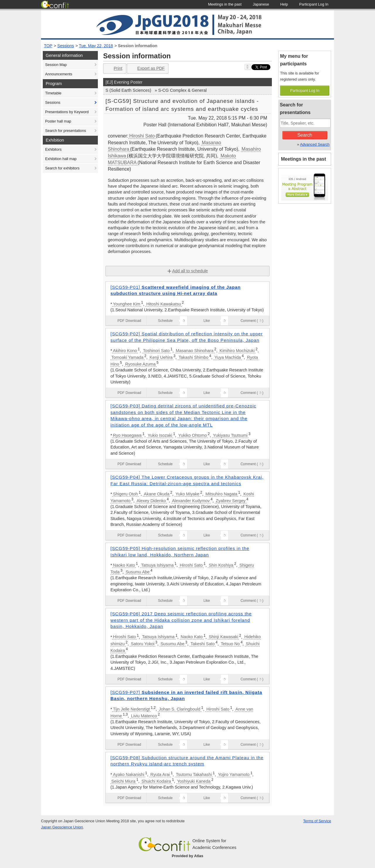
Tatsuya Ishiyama (157, 565)
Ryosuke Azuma (140, 364)
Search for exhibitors (62, 168)
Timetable (53, 93)
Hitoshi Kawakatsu (163, 304)
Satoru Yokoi (143, 644)
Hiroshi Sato (142, 136)
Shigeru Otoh (126, 494)
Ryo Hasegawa (127, 435)
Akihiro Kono (125, 351)
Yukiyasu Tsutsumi (230, 435)
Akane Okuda (157, 494)
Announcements (59, 74)
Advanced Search (315, 144)
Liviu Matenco (144, 716)
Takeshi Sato (202, 644)
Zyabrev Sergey (231, 501)
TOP (48, 46)
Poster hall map (58, 121)
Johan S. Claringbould (180, 709)
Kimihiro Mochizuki (237, 351)
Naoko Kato (124, 565)
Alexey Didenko (151, 501)
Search (305, 135)
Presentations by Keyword (67, 112)
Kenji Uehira (161, 357)
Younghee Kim (127, 304)
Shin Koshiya (221, 565)
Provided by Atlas (187, 856)
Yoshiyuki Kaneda (194, 781)
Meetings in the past (304, 159)
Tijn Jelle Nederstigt (132, 709)
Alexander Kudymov (191, 501)
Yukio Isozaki (160, 435)
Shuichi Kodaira (156, 781)
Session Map (56, 65)
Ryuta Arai (160, 774)
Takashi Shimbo (194, 357)
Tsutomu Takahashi (194, 774)
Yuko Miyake (187, 494)
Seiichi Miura (123, 781)
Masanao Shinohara (195, 351)
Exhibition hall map (61, 159)
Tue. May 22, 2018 (96, 46)
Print (114, 68)
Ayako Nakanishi (129, 774)
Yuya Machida (228, 357)
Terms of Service (317, 821)
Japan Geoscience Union (62, 827)
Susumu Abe (138, 572)
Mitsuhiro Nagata (221, 494)
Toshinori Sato (156, 351)
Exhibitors (53, 149)
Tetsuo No (230, 644)
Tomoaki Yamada (127, 357)
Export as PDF (147, 68)
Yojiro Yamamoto (234, 774)
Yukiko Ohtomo (193, 435)
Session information (138, 46)
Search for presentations (65, 131)
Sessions (66, 46)
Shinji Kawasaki (223, 637)
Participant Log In (305, 90)
